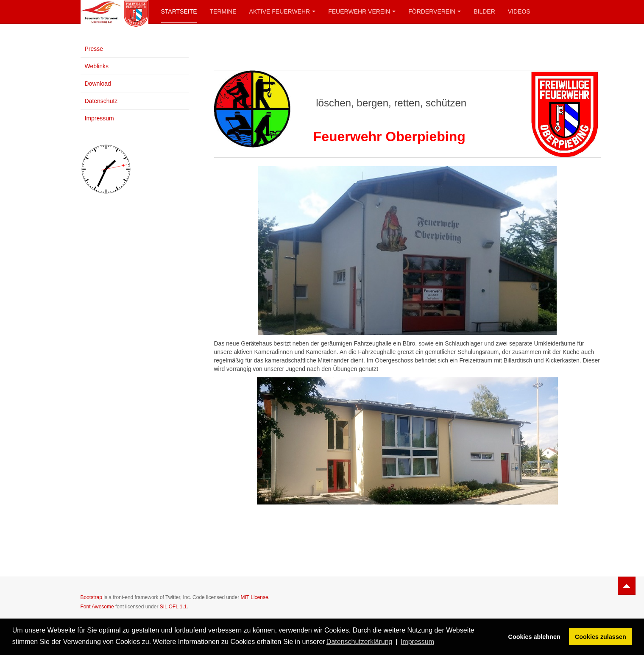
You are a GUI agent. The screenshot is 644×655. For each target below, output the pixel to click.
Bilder (484, 11)
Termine (223, 11)
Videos (519, 11)
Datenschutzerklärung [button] (360, 642)
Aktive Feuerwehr (283, 11)
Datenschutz (101, 101)
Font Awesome (97, 607)
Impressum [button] (417, 642)
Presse (94, 49)
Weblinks (97, 66)
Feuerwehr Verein (362, 11)
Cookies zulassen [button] (601, 637)
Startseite (179, 11)
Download (98, 84)
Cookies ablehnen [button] (534, 637)
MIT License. (255, 597)
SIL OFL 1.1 (173, 607)
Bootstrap (91, 597)
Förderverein (435, 11)
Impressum (99, 118)
